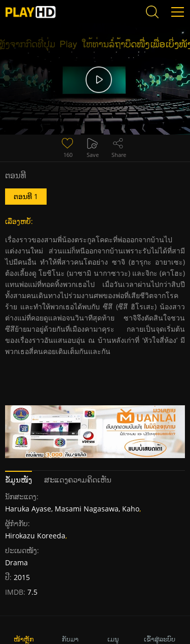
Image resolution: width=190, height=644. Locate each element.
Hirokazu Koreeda (35, 536)
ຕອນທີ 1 (26, 196)
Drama (16, 562)
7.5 (31, 592)
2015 (22, 577)
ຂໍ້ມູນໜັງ (18, 479)
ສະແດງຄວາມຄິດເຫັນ (78, 479)
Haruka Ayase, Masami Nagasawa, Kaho (72, 509)
